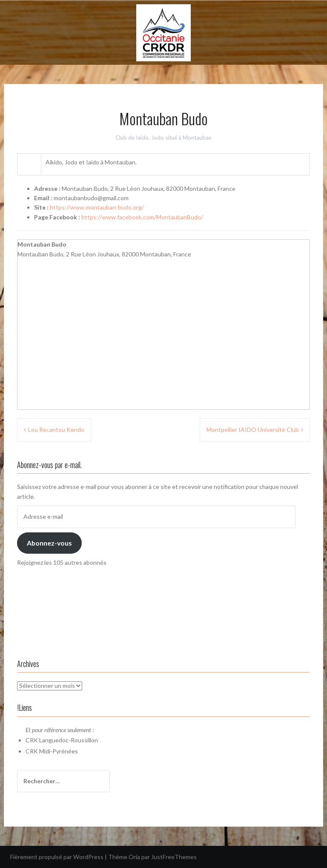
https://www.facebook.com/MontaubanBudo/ (142, 217)
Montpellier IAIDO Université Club (253, 430)
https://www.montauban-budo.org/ (97, 207)
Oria (134, 857)
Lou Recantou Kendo (56, 430)
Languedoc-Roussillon (69, 740)
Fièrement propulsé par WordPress (57, 857)
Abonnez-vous (49, 543)
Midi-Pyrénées (59, 751)
